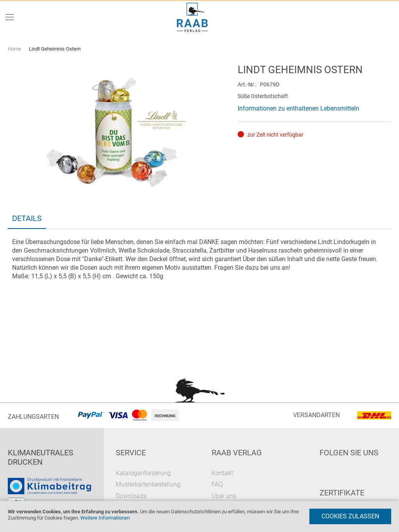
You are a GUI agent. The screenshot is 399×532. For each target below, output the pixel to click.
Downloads (131, 496)
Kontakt (222, 473)
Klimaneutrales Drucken (41, 457)
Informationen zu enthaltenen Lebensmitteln (298, 108)
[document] (199, 516)
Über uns (224, 496)
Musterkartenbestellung (148, 484)
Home (14, 49)
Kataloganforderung (143, 473)
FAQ (217, 484)
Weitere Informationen (105, 518)
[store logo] (192, 17)
